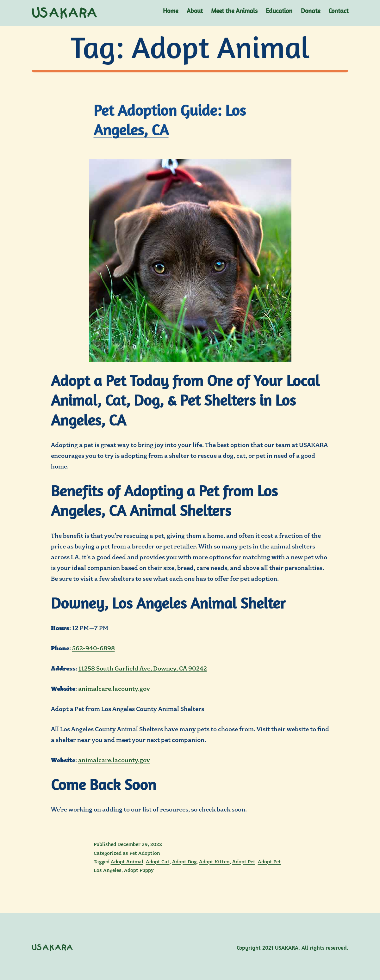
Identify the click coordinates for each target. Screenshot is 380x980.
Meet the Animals (234, 11)
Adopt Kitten (214, 862)
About (195, 11)
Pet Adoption (145, 853)
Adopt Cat (158, 862)
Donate (311, 11)
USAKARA (65, 13)
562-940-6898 (93, 648)
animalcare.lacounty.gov (114, 689)
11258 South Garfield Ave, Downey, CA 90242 (143, 668)
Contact (338, 11)
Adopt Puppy (139, 870)
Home (171, 11)
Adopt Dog (184, 862)
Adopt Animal (127, 862)
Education (279, 11)
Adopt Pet (244, 862)
